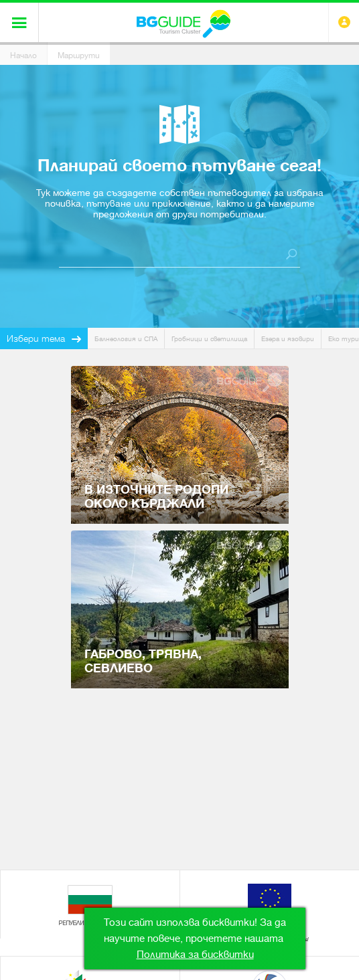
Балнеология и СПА (126, 339)
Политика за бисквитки (195, 955)
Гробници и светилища (209, 339)
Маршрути (79, 56)
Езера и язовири (288, 339)
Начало (23, 56)
